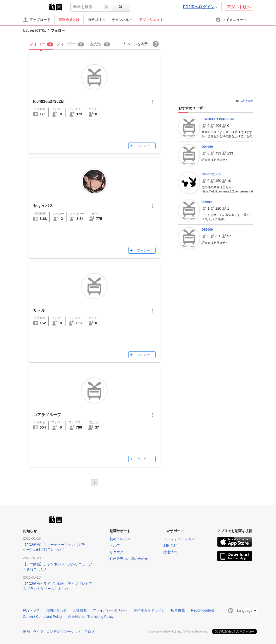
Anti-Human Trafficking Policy (91, 617)
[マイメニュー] (231, 20)
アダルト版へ (239, 7)
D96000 (207, 230)
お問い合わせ (56, 610)
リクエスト (118, 552)
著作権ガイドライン (149, 610)
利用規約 (170, 545)
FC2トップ (31, 610)
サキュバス (43, 206)
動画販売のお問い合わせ (129, 559)
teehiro (207, 202)
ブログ (89, 632)
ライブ (38, 632)
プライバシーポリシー (110, 610)
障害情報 (170, 552)
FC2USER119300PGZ (218, 119)
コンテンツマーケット (64, 632)
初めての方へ (120, 539)
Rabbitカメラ (211, 174)
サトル (39, 310)
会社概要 (80, 610)
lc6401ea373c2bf (49, 101)
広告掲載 (178, 610)
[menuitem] (99, 20)
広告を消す (247, 101)
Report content (202, 610)
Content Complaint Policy (42, 617)
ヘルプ (115, 545)
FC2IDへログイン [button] (200, 7)
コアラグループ (47, 415)
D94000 (207, 147)
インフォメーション (179, 539)
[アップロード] (37, 20)
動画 (26, 632)
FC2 (35, 6)
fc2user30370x (34, 30)
